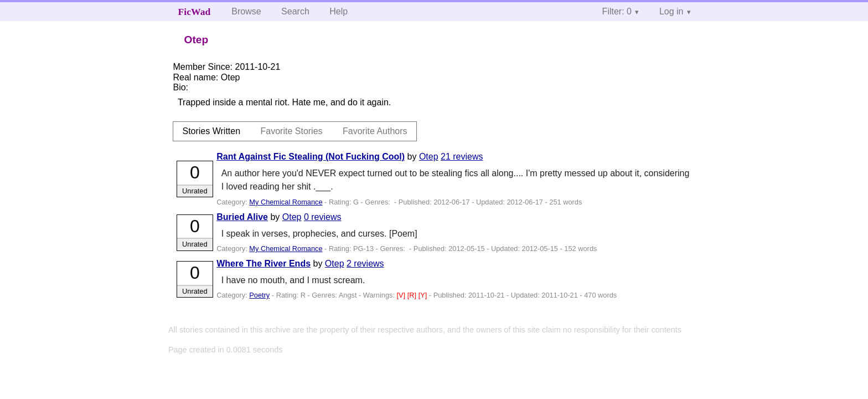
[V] (402, 295)
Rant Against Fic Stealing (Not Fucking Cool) (311, 157)
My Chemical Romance (286, 202)
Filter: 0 (617, 11)
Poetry (259, 295)
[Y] (424, 295)
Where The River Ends (263, 264)
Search (295, 11)
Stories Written (211, 131)
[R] (413, 295)
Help (339, 11)
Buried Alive (242, 217)
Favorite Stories (292, 131)
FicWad (195, 12)
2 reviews (365, 264)
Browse (246, 11)
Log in (671, 11)
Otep (429, 157)
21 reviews (462, 157)
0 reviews (323, 217)
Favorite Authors (375, 131)
